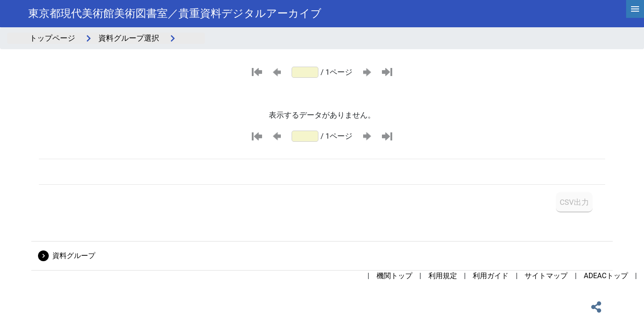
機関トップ (394, 276)
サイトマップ (546, 276)
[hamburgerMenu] (635, 9)
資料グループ (74, 256)
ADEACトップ (606, 276)
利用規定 (443, 276)
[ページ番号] (305, 72)
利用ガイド (491, 276)
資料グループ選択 (129, 38)
